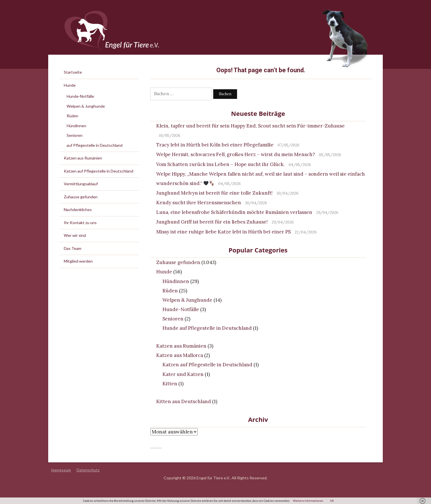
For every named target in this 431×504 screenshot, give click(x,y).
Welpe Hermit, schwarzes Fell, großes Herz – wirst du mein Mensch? (236, 154)
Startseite (73, 72)
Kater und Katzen (183, 374)
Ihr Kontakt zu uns (80, 223)
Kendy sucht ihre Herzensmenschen (199, 203)
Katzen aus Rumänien (181, 346)
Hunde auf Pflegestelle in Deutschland (207, 328)
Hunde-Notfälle (181, 309)
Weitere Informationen (308, 501)
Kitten (170, 384)
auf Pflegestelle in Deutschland (95, 145)
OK (332, 501)
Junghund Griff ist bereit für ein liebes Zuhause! (212, 222)
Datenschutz (88, 470)
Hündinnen (176, 281)
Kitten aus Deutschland (184, 401)
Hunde (164, 272)
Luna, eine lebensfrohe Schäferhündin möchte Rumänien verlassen (234, 212)
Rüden (170, 291)
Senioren (173, 319)
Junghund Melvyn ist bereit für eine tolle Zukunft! (214, 193)
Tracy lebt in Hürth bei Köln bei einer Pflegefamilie (215, 145)
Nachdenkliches (78, 210)
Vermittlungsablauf (81, 184)
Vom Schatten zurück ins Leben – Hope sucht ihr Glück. (220, 164)
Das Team (73, 248)
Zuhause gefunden (178, 262)
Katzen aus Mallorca (180, 355)
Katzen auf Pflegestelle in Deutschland (207, 365)
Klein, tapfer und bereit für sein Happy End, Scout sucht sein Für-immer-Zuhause (251, 126)
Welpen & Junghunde (187, 300)
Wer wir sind (75, 235)
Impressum (61, 470)
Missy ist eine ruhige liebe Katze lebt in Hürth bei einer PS (223, 232)
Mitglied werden (78, 261)
